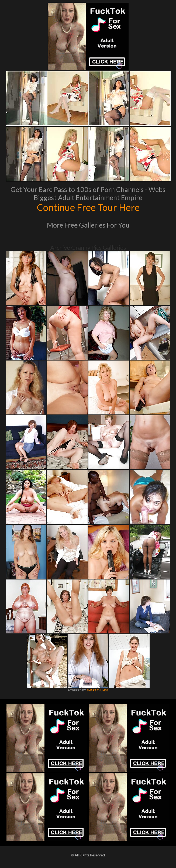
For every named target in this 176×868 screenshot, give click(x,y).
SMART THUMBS (97, 690)
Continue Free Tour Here (88, 207)
